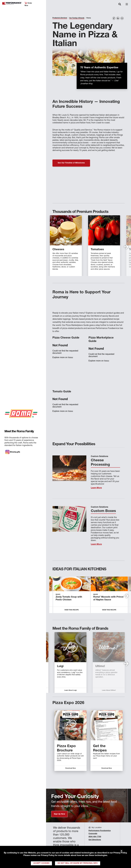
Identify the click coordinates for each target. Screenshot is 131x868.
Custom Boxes (103, 511)
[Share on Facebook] (114, 18)
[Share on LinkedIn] (118, 18)
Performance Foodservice (12, 3)
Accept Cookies (41, 863)
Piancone (59, 666)
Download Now (71, 768)
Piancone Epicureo (103, 666)
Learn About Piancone (66, 690)
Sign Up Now (59, 814)
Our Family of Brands (77, 18)
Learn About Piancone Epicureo (104, 690)
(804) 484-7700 (95, 837)
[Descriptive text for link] (70, 725)
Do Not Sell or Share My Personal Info (78, 863)
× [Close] (121, 851)
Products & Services (60, 18)
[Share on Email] (122, 18)
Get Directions (95, 840)
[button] (126, 247)
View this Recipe (72, 610)
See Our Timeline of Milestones (71, 163)
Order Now (28, 4)
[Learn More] (69, 468)
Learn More (96, 488)
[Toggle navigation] (120, 4)
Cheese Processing (100, 463)
